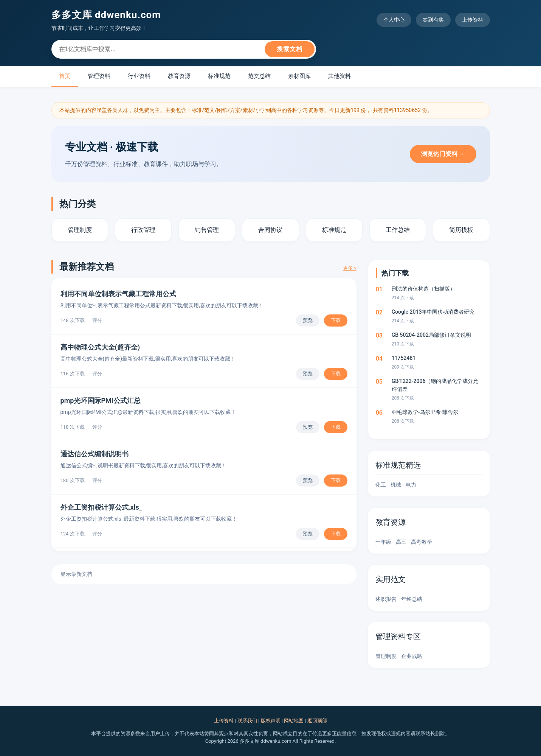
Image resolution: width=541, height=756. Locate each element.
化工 (381, 485)
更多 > (350, 268)
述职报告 (386, 599)
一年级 (383, 542)
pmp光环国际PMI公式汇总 (101, 401)
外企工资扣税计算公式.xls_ (101, 507)
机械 (396, 485)
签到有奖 (433, 20)
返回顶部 (317, 721)
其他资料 (339, 76)
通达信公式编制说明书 (95, 454)
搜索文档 (290, 49)
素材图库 (299, 76)
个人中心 (394, 20)
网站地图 (294, 721)
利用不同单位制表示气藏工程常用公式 (118, 294)
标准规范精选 (398, 465)
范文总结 (259, 76)
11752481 (404, 358)
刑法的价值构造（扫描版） (423, 289)
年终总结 (412, 599)
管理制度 (386, 656)
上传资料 (473, 20)
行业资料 (139, 76)
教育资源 (179, 76)
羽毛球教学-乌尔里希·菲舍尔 (425, 412)
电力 (411, 485)
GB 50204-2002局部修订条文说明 (431, 335)
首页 (65, 76)
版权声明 (271, 721)
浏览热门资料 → (443, 154)
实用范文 (391, 579)
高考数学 (422, 542)
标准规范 (219, 76)
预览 (308, 320)
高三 (401, 542)
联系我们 (247, 721)
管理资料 (99, 76)
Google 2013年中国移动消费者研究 (433, 312)
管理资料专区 (398, 636)
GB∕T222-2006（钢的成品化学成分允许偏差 (435, 385)
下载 (336, 320)
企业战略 (412, 656)
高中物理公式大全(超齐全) (100, 347)
